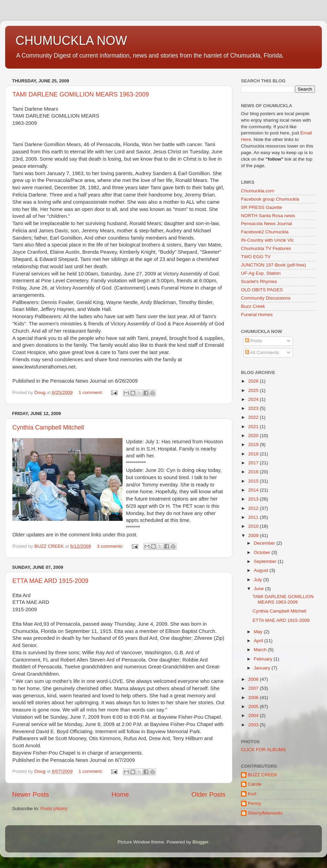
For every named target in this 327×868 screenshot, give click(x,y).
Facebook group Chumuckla (270, 199)
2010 (254, 526)
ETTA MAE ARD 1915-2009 (50, 581)
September (266, 561)
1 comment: (91, 392)
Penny (254, 803)
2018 (254, 454)
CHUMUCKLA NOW (71, 41)
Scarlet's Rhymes (259, 281)
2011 (254, 517)
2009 (254, 536)
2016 (254, 472)
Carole (255, 784)
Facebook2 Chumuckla (265, 232)
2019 (254, 445)
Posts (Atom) (54, 809)
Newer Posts (30, 794)
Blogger (200, 842)
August (262, 570)
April (259, 641)
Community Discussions (266, 298)
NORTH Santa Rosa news (268, 216)
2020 (254, 436)
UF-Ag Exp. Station (261, 273)
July (259, 580)
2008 (254, 679)
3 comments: (111, 546)
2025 (254, 390)
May (259, 632)
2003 (254, 725)
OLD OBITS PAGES (262, 290)
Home (120, 794)
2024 (254, 399)
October (263, 552)
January (263, 668)
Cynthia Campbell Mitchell (48, 427)
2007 (254, 688)
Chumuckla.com (258, 191)
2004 (254, 715)
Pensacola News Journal (267, 224)
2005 (254, 706)
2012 (254, 508)
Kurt (252, 794)
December (265, 543)
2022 (254, 417)
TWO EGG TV (256, 257)
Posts (254, 341)
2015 (254, 481)
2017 (254, 463)
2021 (254, 427)
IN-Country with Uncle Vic (267, 240)
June (259, 589)
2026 (254, 381)
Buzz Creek (253, 306)
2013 (254, 499)
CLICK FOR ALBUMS (263, 750)
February (264, 659)
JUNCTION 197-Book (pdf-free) (273, 265)
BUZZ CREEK (263, 775)
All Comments (262, 352)
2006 (254, 698)
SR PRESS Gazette (261, 207)
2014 (254, 490)
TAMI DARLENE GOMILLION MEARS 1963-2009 (81, 94)
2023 (254, 408)
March (261, 650)
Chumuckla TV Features (266, 248)
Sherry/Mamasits (265, 813)
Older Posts (208, 794)
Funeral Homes (257, 315)
